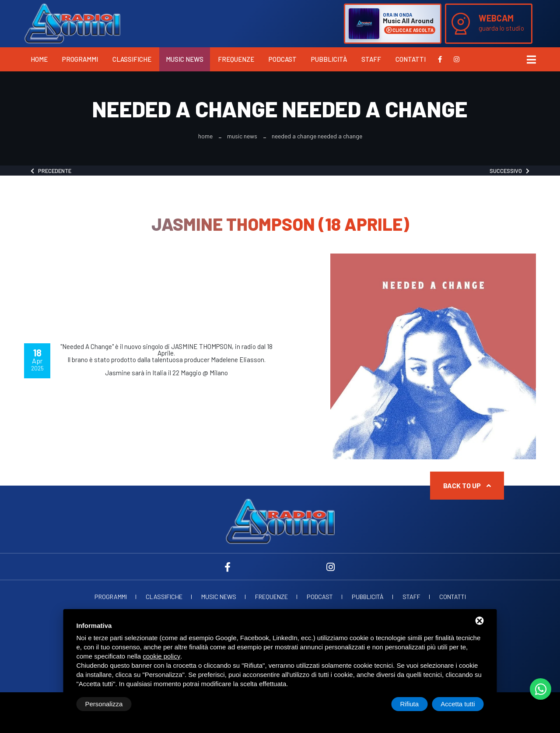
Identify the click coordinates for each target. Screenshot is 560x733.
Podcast (283, 59)
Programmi (80, 59)
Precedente (51, 171)
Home (39, 59)
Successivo (509, 171)
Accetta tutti (458, 704)
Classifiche (132, 59)
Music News (185, 59)
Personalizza (104, 704)
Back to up (467, 485)
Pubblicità (329, 59)
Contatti (411, 59)
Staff (371, 59)
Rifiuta (410, 704)
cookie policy (161, 656)
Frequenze (236, 59)
